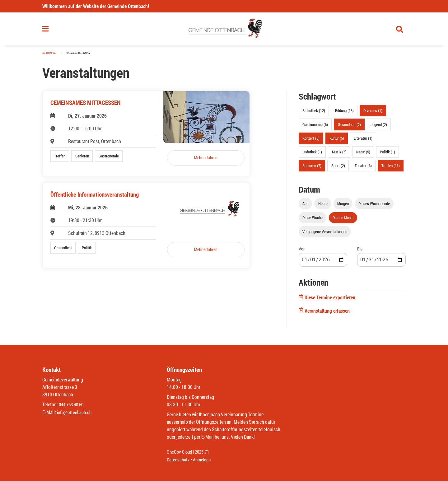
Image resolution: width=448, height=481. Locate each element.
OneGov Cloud (180, 452)
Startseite (50, 56)
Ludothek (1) (312, 154)
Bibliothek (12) (314, 113)
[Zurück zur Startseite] (224, 30)
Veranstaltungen (81, 56)
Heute (323, 206)
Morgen (343, 206)
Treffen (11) (391, 168)
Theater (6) (363, 168)
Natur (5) (363, 154)
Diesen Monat (343, 220)
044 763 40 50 (73, 405)
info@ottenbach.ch (76, 412)
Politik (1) (387, 154)
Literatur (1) (363, 141)
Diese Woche (313, 220)
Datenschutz (179, 460)
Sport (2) (338, 168)
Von (302, 252)
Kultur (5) (337, 141)
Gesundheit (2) (349, 127)
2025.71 (205, 452)
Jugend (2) (379, 127)
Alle (305, 206)
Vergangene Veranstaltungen (325, 234)
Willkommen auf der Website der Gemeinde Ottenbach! (96, 6)
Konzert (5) (311, 141)
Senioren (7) (312, 168)
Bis (360, 252)
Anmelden (204, 460)
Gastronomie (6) (315, 127)
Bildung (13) (344, 113)
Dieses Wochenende (374, 206)
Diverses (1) (373, 113)
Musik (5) (339, 154)
